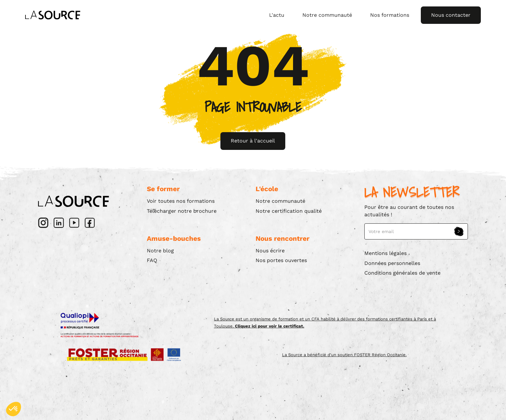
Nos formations (390, 15)
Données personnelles (392, 263)
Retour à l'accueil (253, 141)
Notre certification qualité (289, 211)
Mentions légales (385, 253)
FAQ (152, 260)
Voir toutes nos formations (181, 201)
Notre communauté (327, 15)
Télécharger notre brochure (182, 211)
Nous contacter (451, 15)
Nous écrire (270, 251)
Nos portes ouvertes (281, 260)
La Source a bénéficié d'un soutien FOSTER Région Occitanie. (344, 355)
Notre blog (160, 251)
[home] (53, 15)
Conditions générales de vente (402, 273)
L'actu (277, 15)
